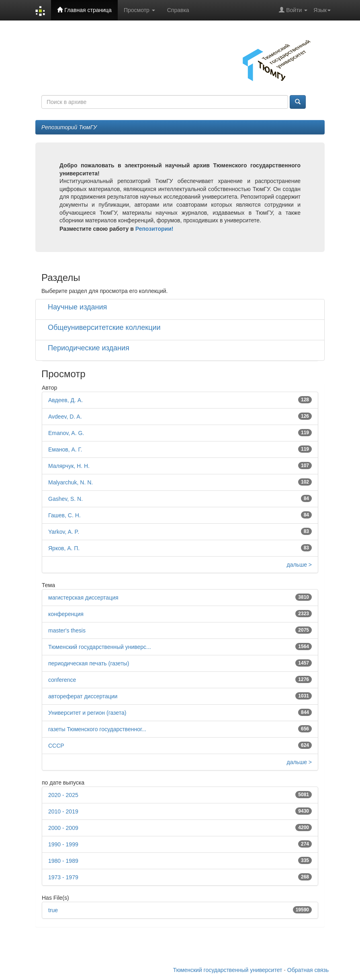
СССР (56, 746)
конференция (66, 614)
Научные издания (77, 307)
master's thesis (67, 630)
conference (62, 680)
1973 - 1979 (63, 877)
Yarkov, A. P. (64, 532)
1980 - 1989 (63, 861)
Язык (322, 10)
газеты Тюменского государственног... (97, 729)
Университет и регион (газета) (87, 713)
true (53, 910)
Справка (178, 10)
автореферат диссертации (83, 696)
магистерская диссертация (83, 598)
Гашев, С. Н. (64, 515)
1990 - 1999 (63, 844)
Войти (293, 10)
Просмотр (139, 10)
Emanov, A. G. (66, 433)
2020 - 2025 (63, 795)
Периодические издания (89, 348)
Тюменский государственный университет (228, 970)
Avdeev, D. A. (65, 417)
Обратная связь (308, 970)
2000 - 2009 (63, 828)
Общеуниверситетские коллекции (104, 327)
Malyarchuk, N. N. (71, 482)
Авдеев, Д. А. (65, 400)
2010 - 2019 (63, 811)
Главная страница (84, 10)
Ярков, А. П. (64, 548)
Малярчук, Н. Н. (69, 466)
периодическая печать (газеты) (89, 663)
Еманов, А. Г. (65, 449)
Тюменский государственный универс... (100, 647)
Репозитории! (154, 229)
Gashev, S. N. (65, 499)
